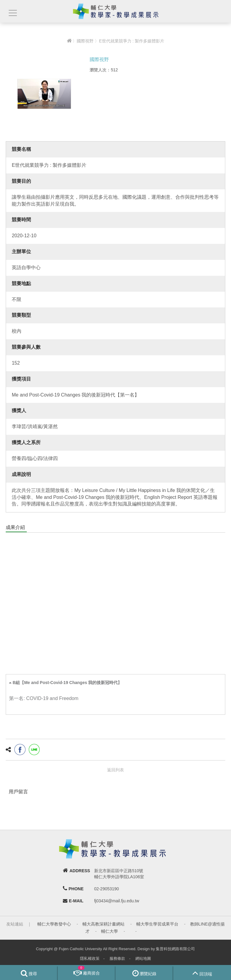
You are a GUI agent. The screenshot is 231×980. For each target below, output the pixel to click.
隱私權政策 (90, 958)
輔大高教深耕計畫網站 (103, 924)
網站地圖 (143, 958)
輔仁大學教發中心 (54, 924)
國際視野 (85, 41)
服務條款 (117, 958)
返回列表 (115, 770)
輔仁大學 (109, 931)
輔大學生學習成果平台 (157, 924)
